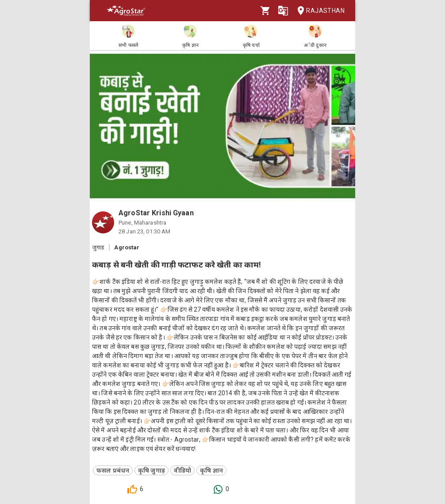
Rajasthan (318, 11)
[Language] (283, 11)
